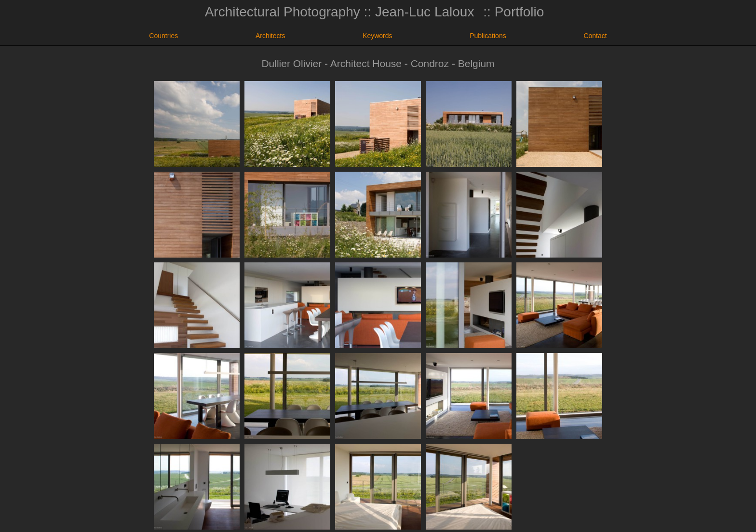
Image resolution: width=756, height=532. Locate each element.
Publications (488, 36)
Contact (595, 36)
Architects (270, 36)
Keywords (377, 36)
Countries (163, 36)
